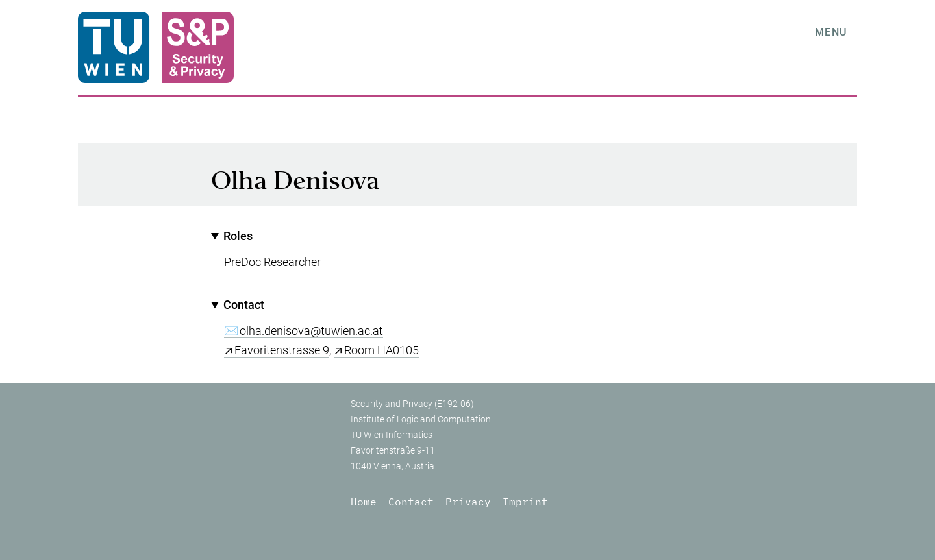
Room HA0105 (381, 350)
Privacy (468, 502)
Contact (411, 502)
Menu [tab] (831, 32)
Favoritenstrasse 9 (282, 350)
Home (364, 502)
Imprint (525, 502)
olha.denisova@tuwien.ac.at (311, 331)
